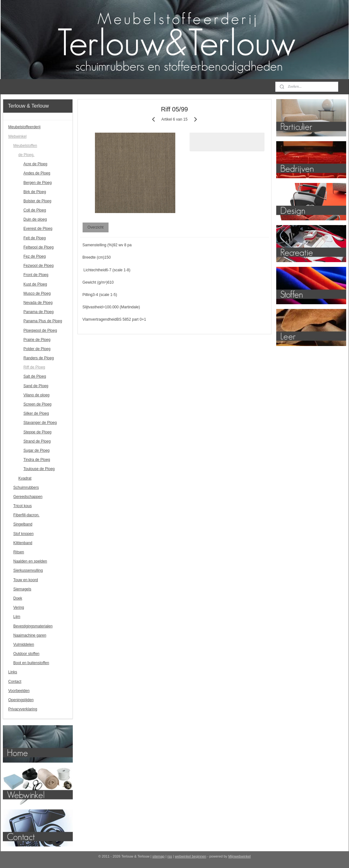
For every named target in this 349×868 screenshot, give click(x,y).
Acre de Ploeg (35, 164)
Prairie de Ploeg (37, 340)
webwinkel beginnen (191, 856)
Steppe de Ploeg (37, 432)
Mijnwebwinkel (239, 856)
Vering (19, 607)
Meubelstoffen (25, 146)
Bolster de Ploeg (37, 201)
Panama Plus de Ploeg (43, 321)
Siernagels (22, 589)
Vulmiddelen (24, 645)
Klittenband (23, 543)
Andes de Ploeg (37, 173)
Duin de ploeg (35, 219)
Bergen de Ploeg (37, 183)
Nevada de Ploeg (38, 303)
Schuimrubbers (26, 487)
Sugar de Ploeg (37, 450)
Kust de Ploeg (35, 284)
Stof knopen (23, 534)
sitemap (158, 856)
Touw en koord (26, 580)
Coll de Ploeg (35, 210)
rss (170, 856)
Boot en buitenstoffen (31, 663)
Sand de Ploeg (36, 386)
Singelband (23, 524)
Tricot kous (22, 506)
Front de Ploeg (36, 275)
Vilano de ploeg (37, 395)
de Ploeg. (26, 155)
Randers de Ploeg (39, 358)
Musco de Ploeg (37, 293)
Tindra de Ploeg (37, 460)
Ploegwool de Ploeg (40, 330)
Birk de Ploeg (35, 192)
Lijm (17, 617)
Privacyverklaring (23, 709)
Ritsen (19, 552)
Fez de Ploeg (35, 256)
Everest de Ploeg (38, 229)
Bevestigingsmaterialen (33, 626)
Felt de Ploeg (35, 238)
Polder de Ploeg (37, 349)
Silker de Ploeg (36, 413)
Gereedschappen (28, 497)
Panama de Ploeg (38, 312)
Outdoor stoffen (26, 654)
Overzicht (96, 227)
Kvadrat (25, 478)
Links (13, 672)
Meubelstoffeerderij (24, 127)
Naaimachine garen (30, 635)
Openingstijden (21, 700)
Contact (15, 682)
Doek (18, 598)
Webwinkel (17, 136)
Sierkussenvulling (28, 570)
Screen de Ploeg (37, 404)
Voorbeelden (19, 691)
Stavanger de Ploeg (40, 423)
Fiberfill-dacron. (26, 515)
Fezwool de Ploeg (38, 266)
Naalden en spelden (30, 561)
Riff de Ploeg (34, 367)
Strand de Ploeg (37, 441)
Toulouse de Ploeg (39, 469)
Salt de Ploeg (35, 376)
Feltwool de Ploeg (38, 247)
